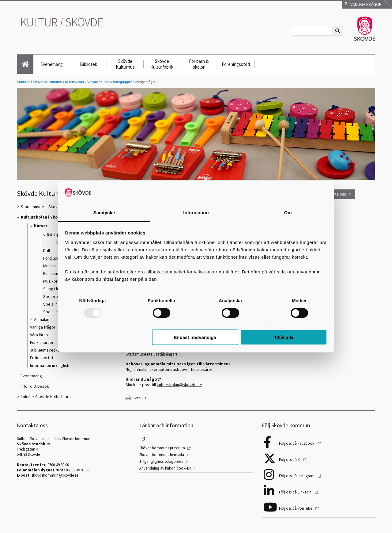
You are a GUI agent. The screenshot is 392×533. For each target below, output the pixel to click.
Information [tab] (196, 213)
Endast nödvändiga (195, 337)
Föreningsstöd (236, 64)
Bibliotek (89, 64)
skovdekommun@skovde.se (55, 475)
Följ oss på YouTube (296, 508)
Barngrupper (123, 82)
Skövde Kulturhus (125, 64)
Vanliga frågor (363, 4)
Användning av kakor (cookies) (165, 468)
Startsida (24, 82)
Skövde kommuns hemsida (162, 455)
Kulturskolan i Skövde (81, 82)
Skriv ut (139, 398)
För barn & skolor (199, 64)
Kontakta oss (334, 194)
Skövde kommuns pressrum (162, 448)
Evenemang (52, 64)
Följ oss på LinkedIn (296, 492)
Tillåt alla (284, 337)
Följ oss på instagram (297, 476)
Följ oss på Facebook (297, 443)
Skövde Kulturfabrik (162, 64)
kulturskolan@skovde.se (179, 385)
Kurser (106, 82)
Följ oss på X (290, 460)
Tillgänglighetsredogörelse (161, 461)
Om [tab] (288, 213)
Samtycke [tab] (104, 213)
